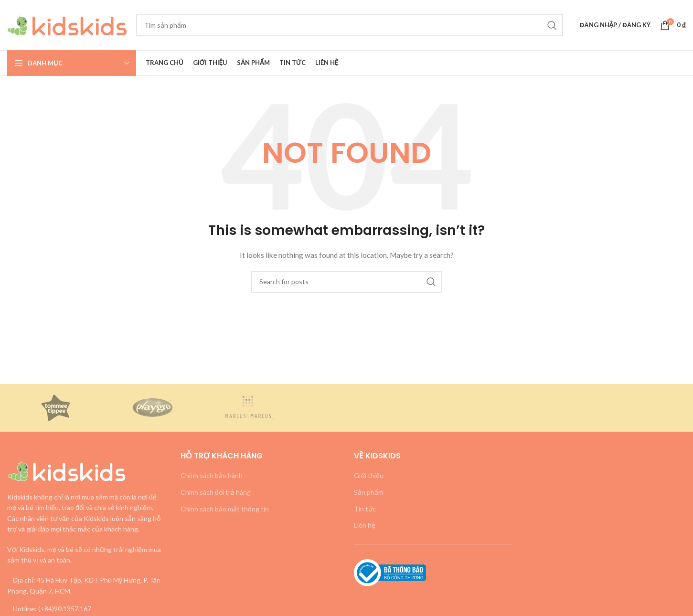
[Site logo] (67, 24)
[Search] (350, 25)
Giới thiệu (369, 475)
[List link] (87, 609)
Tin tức (365, 509)
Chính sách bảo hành (212, 475)
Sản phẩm (369, 492)
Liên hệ (365, 525)
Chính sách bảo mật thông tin (225, 509)
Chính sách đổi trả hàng (216, 492)
